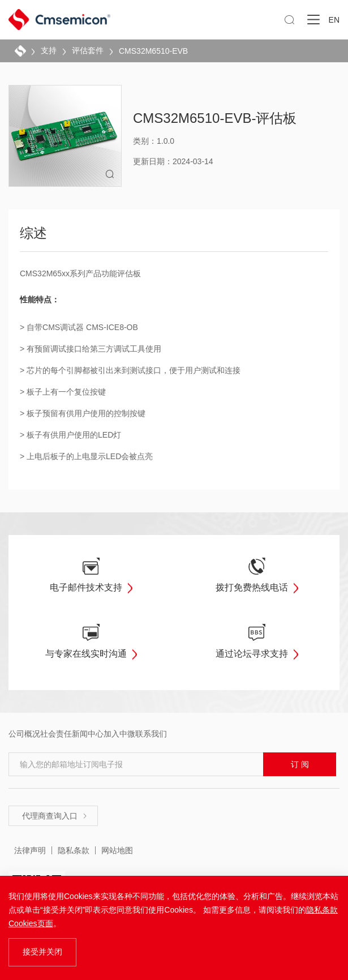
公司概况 (24, 734)
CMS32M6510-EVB (153, 51)
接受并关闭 (42, 952)
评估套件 (88, 50)
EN (334, 20)
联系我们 (151, 734)
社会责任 (56, 734)
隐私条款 (74, 850)
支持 (49, 50)
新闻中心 (88, 734)
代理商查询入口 (55, 816)
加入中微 (119, 734)
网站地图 (117, 850)
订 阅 (300, 764)
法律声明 (30, 850)
